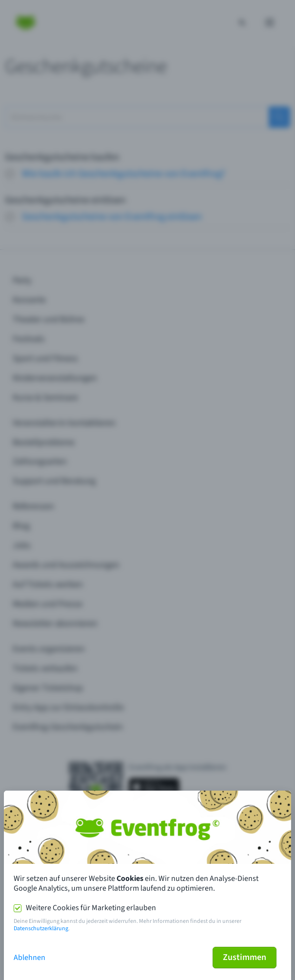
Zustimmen (245, 957)
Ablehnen (29, 958)
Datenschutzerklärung (41, 929)
